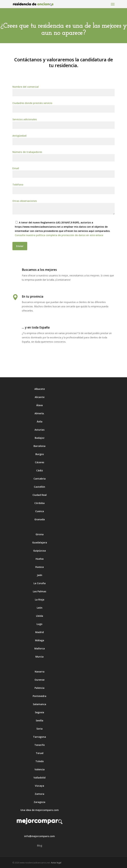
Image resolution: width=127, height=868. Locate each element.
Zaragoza (39, 802)
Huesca (39, 567)
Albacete (40, 389)
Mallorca (40, 648)
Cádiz (40, 470)
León (40, 608)
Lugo (39, 624)
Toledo (40, 761)
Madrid (39, 632)
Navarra (40, 672)
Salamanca (39, 704)
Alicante (40, 397)
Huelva (40, 559)
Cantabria (40, 479)
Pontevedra (39, 696)
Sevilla (39, 720)
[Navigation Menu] (113, 4)
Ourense (39, 680)
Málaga (40, 640)
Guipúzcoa (39, 551)
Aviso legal (56, 863)
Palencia (39, 688)
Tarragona (39, 737)
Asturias (39, 430)
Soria (39, 729)
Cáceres (39, 462)
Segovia (39, 712)
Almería (39, 413)
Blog (39, 845)
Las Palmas (39, 591)
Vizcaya (39, 786)
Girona (40, 534)
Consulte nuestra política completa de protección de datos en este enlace (59, 235)
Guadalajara (40, 542)
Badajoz (40, 438)
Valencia (40, 769)
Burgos (40, 454)
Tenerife (39, 745)
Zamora (39, 794)
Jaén (40, 575)
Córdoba (39, 503)
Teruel (40, 753)
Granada (40, 519)
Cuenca (40, 511)
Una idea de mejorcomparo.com (40, 810)
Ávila (40, 422)
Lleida (40, 616)
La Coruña (40, 583)
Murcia (39, 657)
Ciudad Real (40, 495)
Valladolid (39, 778)
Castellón (39, 487)
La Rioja (40, 600)
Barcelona (39, 446)
